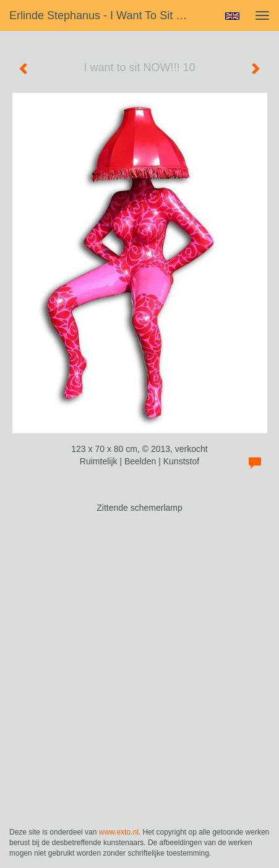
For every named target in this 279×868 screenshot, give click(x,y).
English (232, 16)
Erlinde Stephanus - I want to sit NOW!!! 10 (106, 15)
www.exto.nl (119, 832)
